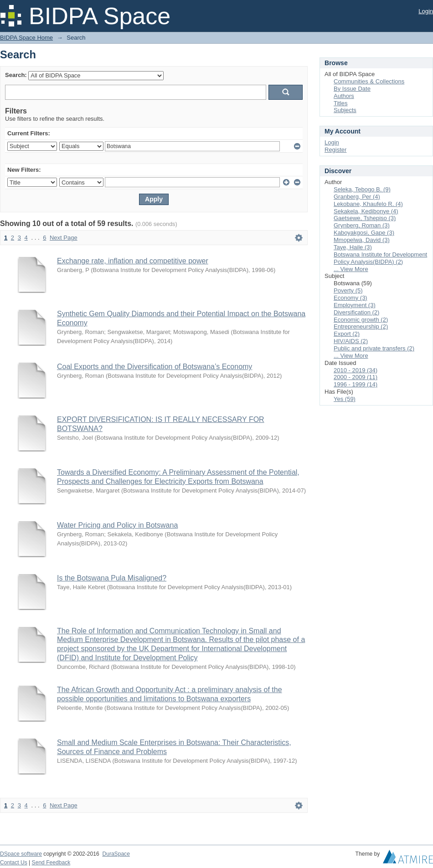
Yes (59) (345, 399)
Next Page (64, 238)
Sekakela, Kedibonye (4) (366, 211)
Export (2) (347, 334)
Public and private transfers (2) (374, 348)
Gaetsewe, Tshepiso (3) (365, 218)
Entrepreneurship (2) (361, 326)
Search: (16, 75)
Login (426, 11)
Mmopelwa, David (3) (362, 240)
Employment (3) (355, 305)
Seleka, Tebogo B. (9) (362, 189)
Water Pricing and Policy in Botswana (117, 525)
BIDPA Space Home (26, 38)
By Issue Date (352, 89)
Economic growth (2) (361, 320)
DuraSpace (116, 854)
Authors (344, 96)
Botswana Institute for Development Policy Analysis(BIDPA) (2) (380, 258)
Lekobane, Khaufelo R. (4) (368, 204)
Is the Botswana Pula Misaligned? (112, 578)
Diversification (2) (356, 312)
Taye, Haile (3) (353, 247)
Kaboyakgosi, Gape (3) (364, 233)
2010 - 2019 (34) (356, 370)
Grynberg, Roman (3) (362, 225)
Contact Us (14, 863)
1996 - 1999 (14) (356, 384)
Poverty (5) (348, 290)
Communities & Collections (369, 81)
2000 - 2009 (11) (356, 377)
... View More (351, 269)
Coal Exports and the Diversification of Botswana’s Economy (155, 367)
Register (335, 150)
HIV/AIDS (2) (351, 341)
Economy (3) (351, 298)
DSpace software (21, 854)
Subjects (345, 110)
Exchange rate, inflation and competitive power (133, 261)
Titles (341, 103)
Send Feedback (51, 863)
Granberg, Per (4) (357, 197)
